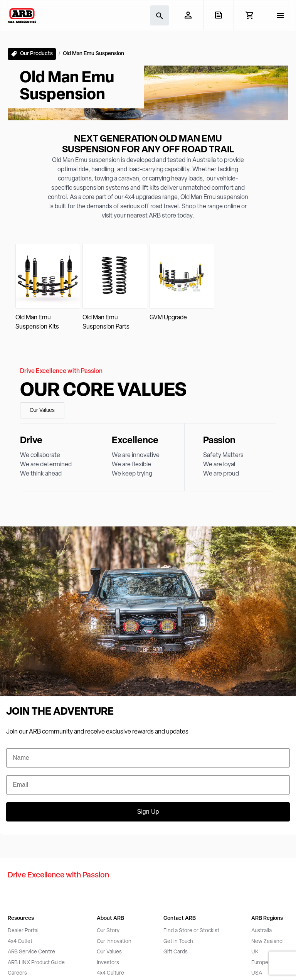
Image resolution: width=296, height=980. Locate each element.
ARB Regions (267, 918)
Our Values (42, 411)
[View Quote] (218, 15)
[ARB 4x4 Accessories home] (22, 15)
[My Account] (188, 15)
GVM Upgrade (168, 318)
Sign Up (148, 812)
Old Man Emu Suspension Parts (106, 322)
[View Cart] (249, 15)
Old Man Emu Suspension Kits (37, 322)
